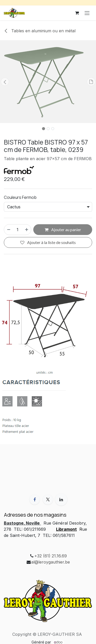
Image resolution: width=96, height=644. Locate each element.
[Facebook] (35, 499)
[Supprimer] (8, 230)
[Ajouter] (27, 230)
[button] (5, 82)
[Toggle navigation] (87, 13)
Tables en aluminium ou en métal (40, 31)
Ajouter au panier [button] (63, 229)
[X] (48, 499)
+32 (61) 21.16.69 (51, 556)
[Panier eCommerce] (77, 13)
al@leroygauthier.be (51, 562)
